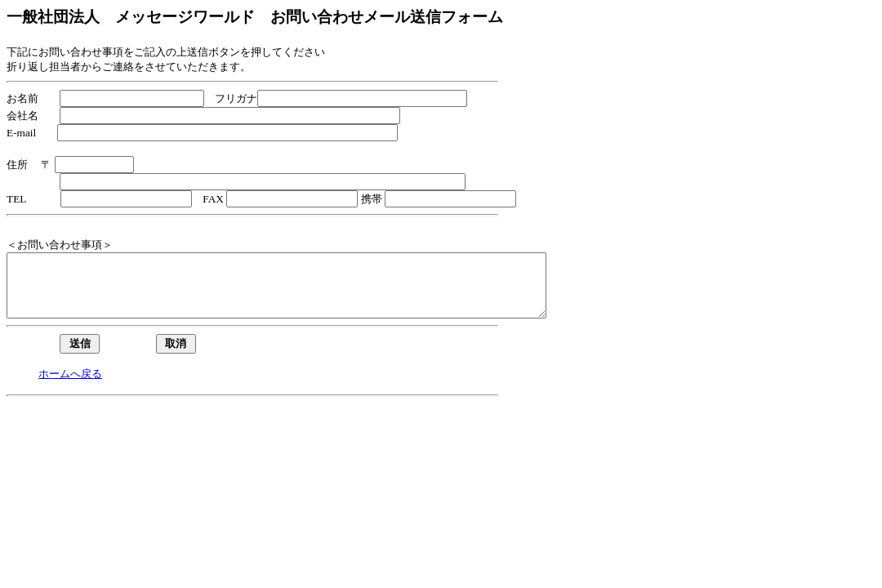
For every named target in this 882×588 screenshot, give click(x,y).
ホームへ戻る (70, 386)
